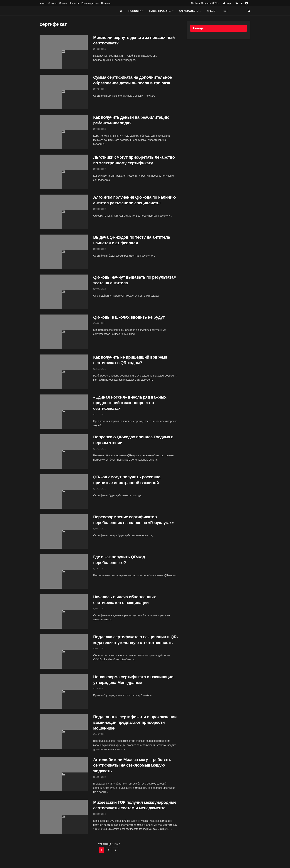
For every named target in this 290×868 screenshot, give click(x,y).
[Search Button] (249, 11)
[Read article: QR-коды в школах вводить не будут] (64, 332)
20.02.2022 (99, 249)
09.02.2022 (99, 289)
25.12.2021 (99, 369)
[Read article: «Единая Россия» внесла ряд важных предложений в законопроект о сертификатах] (64, 412)
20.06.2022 (99, 169)
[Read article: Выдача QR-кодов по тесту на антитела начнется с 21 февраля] (64, 252)
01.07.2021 (99, 734)
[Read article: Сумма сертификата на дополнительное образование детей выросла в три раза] (64, 92)
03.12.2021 (99, 529)
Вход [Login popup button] (227, 3)
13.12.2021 (99, 489)
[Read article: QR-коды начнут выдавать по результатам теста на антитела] (64, 292)
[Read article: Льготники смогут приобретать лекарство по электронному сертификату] (64, 172)
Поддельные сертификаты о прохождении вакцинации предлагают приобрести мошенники (135, 723)
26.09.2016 (99, 814)
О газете (53, 3)
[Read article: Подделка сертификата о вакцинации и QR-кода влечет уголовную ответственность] (64, 651)
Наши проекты (160, 11)
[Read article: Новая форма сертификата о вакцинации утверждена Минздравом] (64, 691)
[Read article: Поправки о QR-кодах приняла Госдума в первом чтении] (64, 451)
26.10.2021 (99, 688)
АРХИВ (211, 11)
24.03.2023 (99, 129)
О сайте (63, 3)
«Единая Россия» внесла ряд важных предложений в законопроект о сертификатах (130, 403)
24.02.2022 (99, 209)
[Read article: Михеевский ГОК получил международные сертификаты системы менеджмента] (64, 817)
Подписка (106, 3)
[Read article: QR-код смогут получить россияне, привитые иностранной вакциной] (64, 491)
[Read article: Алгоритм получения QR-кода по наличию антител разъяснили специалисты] (64, 212)
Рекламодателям (90, 3)
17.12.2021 (99, 414)
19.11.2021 (99, 569)
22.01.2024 (99, 89)
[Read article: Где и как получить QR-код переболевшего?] (64, 571)
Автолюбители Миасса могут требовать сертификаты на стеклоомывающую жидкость (132, 765)
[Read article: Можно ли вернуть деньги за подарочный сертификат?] (64, 52)
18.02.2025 (99, 49)
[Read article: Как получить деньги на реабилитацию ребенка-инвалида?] (64, 132)
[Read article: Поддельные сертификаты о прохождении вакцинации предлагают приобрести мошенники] (64, 731)
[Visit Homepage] (67, 11)
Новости (135, 11)
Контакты (74, 3)
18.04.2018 (99, 777)
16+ (226, 11)
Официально (189, 11)
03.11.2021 (99, 648)
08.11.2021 (99, 609)
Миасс (43, 3)
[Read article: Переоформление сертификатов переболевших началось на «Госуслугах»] (64, 531)
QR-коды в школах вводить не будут (129, 317)
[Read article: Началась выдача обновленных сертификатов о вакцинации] (64, 611)
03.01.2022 (99, 323)
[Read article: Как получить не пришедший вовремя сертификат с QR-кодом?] (64, 372)
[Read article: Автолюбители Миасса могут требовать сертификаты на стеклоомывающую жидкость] (64, 774)
